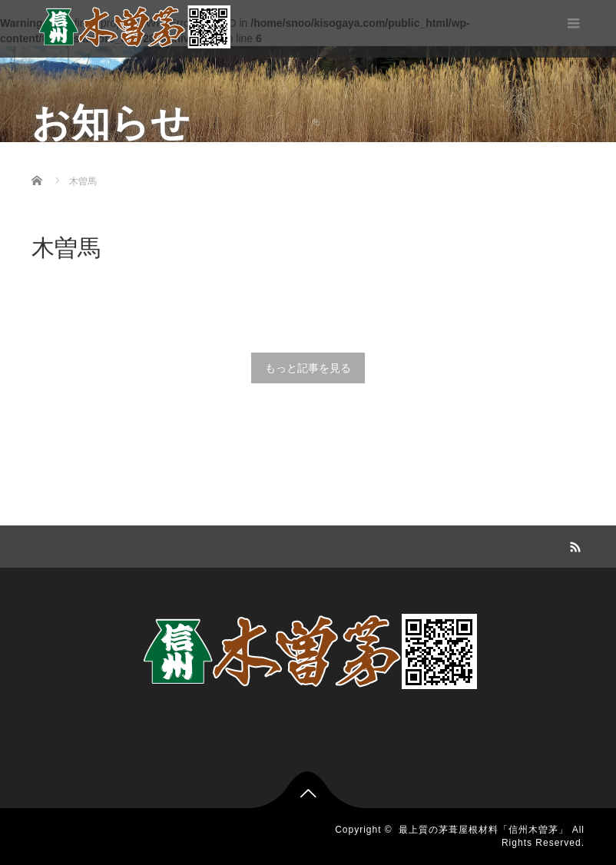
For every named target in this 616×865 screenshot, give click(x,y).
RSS (573, 545)
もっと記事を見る (308, 368)
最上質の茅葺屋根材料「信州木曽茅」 (484, 830)
